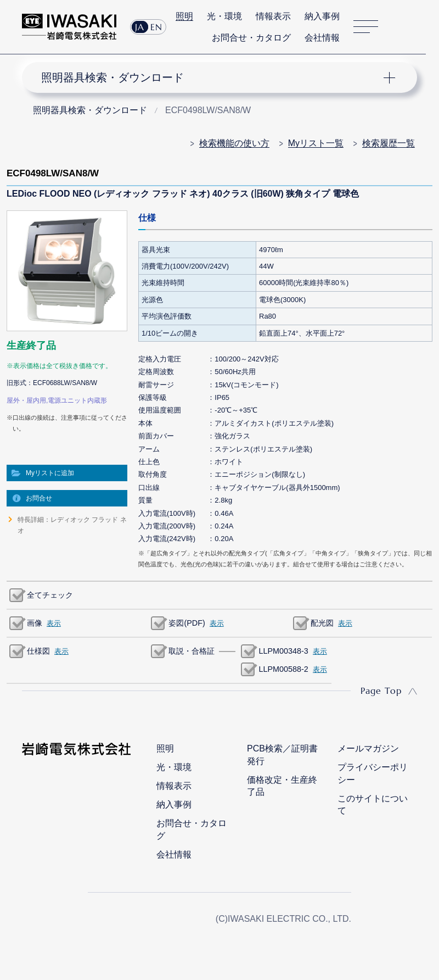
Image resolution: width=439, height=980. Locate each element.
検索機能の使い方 (234, 143)
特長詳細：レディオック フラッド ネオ (72, 525)
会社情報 (322, 38)
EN (156, 27)
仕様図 (38, 651)
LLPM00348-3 (283, 651)
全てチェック (50, 595)
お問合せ (39, 498)
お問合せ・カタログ (251, 38)
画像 (35, 623)
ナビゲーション (211, 77)
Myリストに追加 (50, 473)
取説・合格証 (192, 651)
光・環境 (224, 16)
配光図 (322, 623)
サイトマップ (366, 27)
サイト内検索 (398, 27)
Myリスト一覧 (316, 143)
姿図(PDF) (187, 623)
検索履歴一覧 (389, 143)
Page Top (381, 691)
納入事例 (322, 16)
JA (140, 27)
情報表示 (273, 16)
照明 (184, 16)
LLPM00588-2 (283, 669)
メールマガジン (368, 748)
